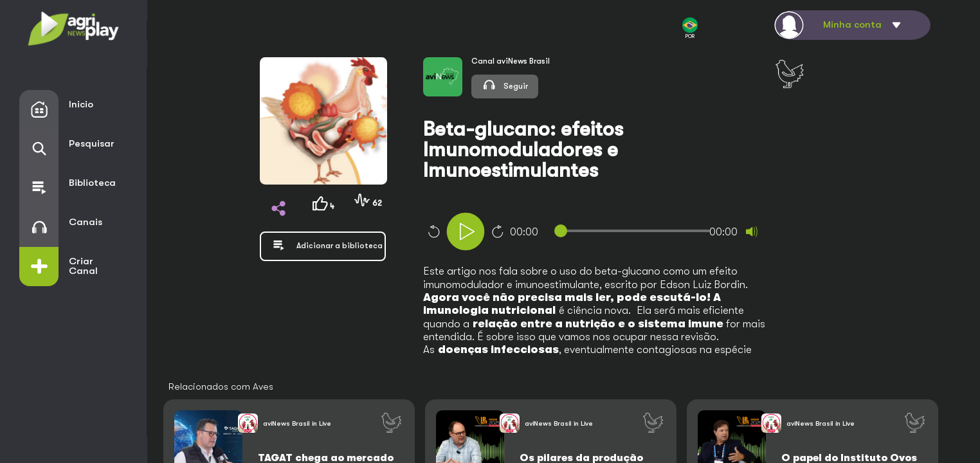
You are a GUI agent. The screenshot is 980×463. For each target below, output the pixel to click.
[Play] (466, 232)
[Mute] (752, 232)
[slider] (634, 231)
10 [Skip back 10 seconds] (433, 232)
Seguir (505, 85)
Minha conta (852, 24)
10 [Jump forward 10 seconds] (498, 232)
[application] (616, 233)
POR (690, 28)
